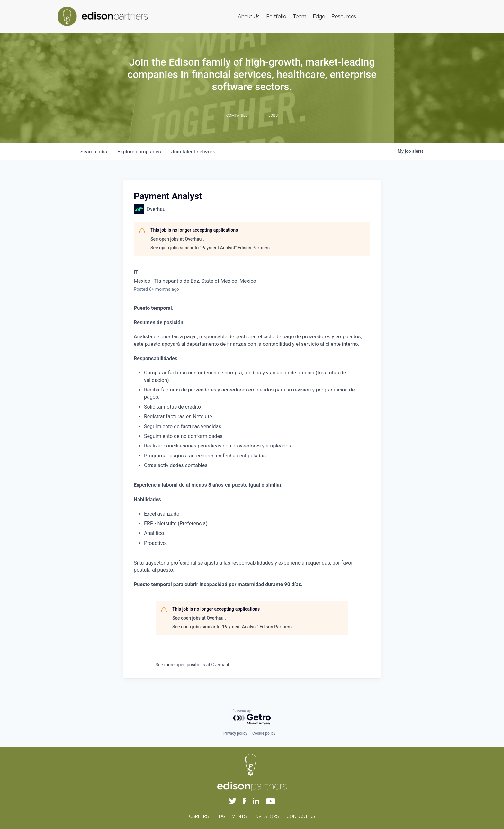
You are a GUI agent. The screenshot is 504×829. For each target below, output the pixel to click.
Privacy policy (235, 733)
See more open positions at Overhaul (192, 665)
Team (300, 17)
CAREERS (199, 816)
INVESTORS (266, 816)
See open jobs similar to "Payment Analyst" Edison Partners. (211, 248)
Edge (319, 17)
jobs (94, 152)
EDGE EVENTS (231, 816)
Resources (344, 17)
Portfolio (276, 17)
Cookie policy (264, 733)
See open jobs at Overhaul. (177, 239)
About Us (249, 17)
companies (139, 152)
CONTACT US (301, 816)
